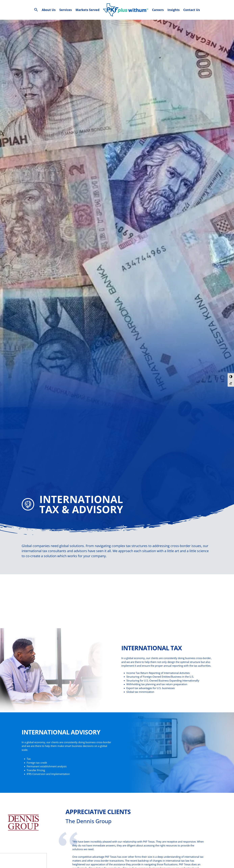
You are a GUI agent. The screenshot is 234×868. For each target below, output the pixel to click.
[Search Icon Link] (36, 10)
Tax (29, 764)
